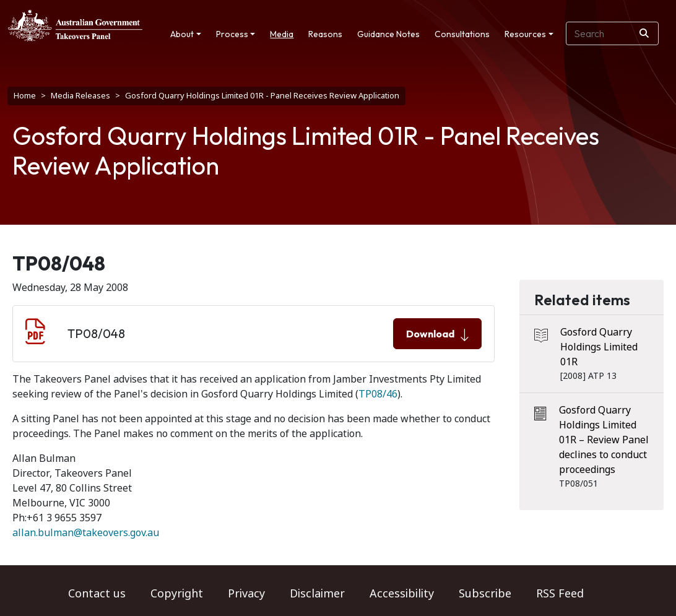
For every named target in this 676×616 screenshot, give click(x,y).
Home (25, 96)
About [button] (182, 34)
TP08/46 (378, 394)
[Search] (644, 33)
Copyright (177, 594)
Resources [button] (525, 34)
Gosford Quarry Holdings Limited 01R (599, 347)
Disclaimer (317, 594)
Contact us (97, 594)
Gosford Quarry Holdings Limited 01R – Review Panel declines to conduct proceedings (604, 440)
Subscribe (485, 594)
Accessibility (402, 594)
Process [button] (232, 34)
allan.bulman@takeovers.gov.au (86, 533)
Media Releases (80, 96)
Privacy (246, 594)
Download (437, 334)
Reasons (325, 34)
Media (282, 34)
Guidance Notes (388, 34)
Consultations (462, 34)
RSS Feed (560, 594)
